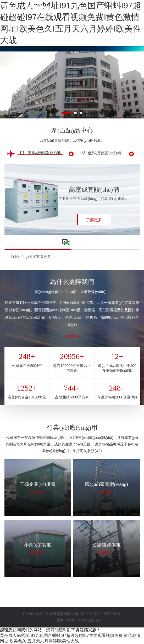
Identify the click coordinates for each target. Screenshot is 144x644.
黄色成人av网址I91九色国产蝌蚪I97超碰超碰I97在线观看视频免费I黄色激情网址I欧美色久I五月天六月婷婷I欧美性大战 (71, 23)
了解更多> (72, 336)
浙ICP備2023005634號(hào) (78, 620)
